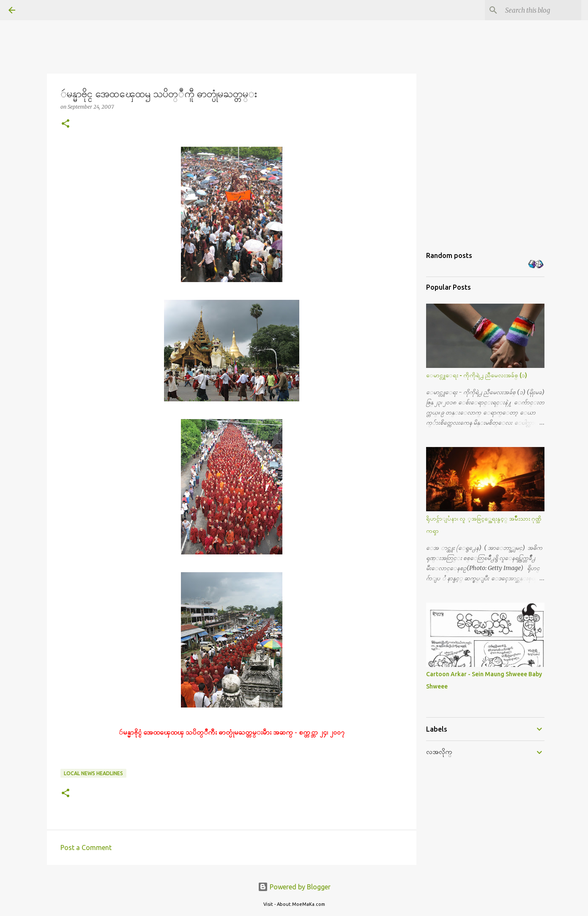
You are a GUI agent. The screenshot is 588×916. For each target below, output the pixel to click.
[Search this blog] (537, 10)
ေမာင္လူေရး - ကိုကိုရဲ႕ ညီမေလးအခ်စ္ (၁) (477, 375)
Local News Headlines (93, 773)
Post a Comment (86, 847)
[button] (66, 124)
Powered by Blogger (294, 887)
